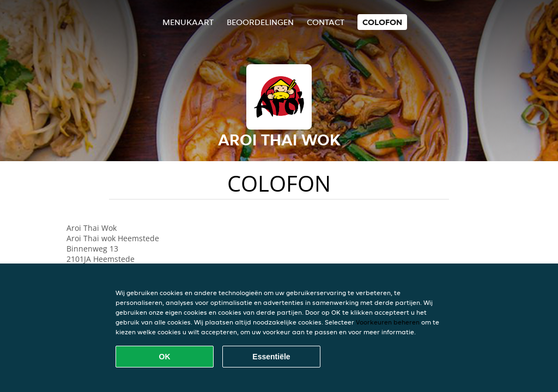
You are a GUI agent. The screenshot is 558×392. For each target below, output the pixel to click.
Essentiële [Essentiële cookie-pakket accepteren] (271, 357)
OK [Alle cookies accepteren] (165, 357)
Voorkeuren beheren (388, 322)
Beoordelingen (260, 22)
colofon (382, 22)
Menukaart (188, 22)
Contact (326, 22)
